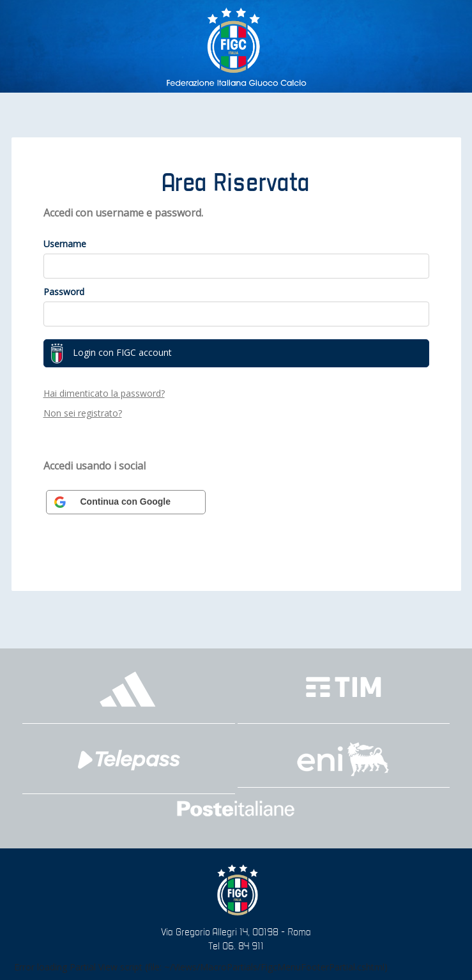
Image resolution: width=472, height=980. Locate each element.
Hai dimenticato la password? (104, 393)
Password (64, 292)
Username (65, 244)
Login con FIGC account (111, 353)
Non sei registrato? (83, 413)
